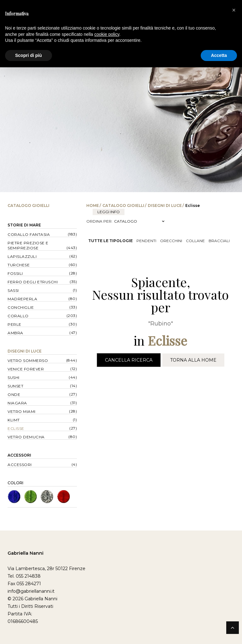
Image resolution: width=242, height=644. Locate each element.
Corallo (18, 316)
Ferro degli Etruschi (33, 282)
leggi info (109, 212)
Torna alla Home (193, 360)
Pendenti (146, 241)
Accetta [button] (219, 55)
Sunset (15, 386)
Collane (195, 241)
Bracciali (219, 241)
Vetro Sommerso (28, 361)
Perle (14, 324)
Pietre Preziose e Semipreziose (28, 245)
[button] (234, 10)
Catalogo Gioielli (123, 205)
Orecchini (171, 241)
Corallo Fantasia (29, 234)
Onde (14, 394)
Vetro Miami (22, 411)
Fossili (15, 273)
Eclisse (16, 428)
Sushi (14, 378)
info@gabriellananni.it (31, 591)
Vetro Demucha (26, 437)
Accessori (19, 455)
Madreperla (22, 299)
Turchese (19, 265)
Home (93, 205)
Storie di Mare (24, 225)
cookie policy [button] (107, 34)
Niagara (17, 403)
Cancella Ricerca (129, 360)
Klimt (14, 420)
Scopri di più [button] (29, 55)
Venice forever (26, 369)
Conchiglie (21, 307)
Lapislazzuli (22, 256)
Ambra (15, 333)
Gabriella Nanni (26, 553)
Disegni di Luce (165, 205)
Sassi (13, 290)
